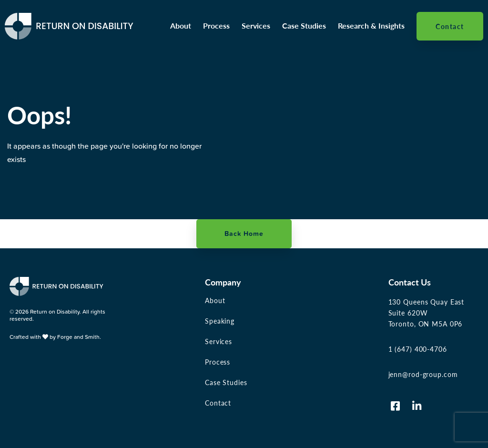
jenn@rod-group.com (423, 374)
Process (216, 25)
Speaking (220, 321)
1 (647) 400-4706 (418, 349)
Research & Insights (371, 25)
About (181, 25)
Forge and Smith (78, 337)
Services (256, 25)
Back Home (244, 234)
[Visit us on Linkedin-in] (417, 406)
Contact (450, 26)
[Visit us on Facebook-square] (396, 406)
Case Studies (304, 25)
